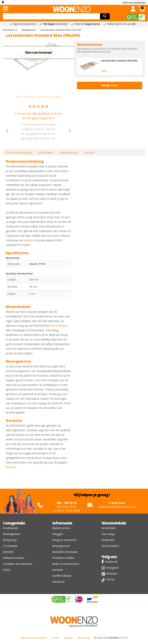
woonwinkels (60, 326)
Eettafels (8, 552)
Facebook (111, 562)
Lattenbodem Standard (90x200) (115, 62)
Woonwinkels (114, 523)
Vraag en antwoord (64, 540)
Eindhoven (108, 540)
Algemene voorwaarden (34, 638)
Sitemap (69, 638)
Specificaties (46, 152)
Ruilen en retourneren (66, 564)
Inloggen (58, 534)
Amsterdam (109, 528)
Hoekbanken (11, 528)
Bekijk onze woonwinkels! (134, 2)
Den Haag (108, 534)
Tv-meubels (10, 546)
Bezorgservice (69, 152)
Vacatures (58, 582)
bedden (28, 240)
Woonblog (84, 638)
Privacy (55, 638)
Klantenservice (61, 528)
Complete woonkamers (18, 564)
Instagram (112, 568)
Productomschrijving (19, 152)
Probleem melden (63, 558)
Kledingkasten (12, 534)
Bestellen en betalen (65, 552)
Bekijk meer (110, 85)
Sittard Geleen (110, 546)
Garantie (90, 152)
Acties (7, 570)
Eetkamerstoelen (13, 558)
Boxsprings (10, 540)
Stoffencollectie (62, 576)
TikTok (110, 580)
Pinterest (112, 574)
